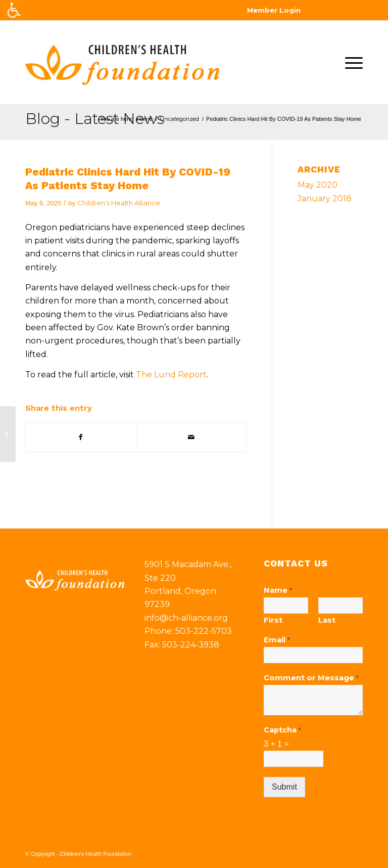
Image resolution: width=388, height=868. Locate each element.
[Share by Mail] (191, 437)
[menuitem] (351, 62)
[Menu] (351, 62)
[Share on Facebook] (81, 437)
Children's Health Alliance (119, 203)
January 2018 (325, 199)
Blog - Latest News (95, 119)
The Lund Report (171, 375)
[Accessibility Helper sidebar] (14, 10)
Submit (284, 787)
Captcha (282, 730)
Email (277, 640)
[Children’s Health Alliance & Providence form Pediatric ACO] (8, 434)
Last (327, 620)
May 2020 (318, 185)
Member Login (274, 10)
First (273, 620)
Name (278, 590)
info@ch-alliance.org (186, 618)
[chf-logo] (122, 62)
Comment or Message (311, 678)
